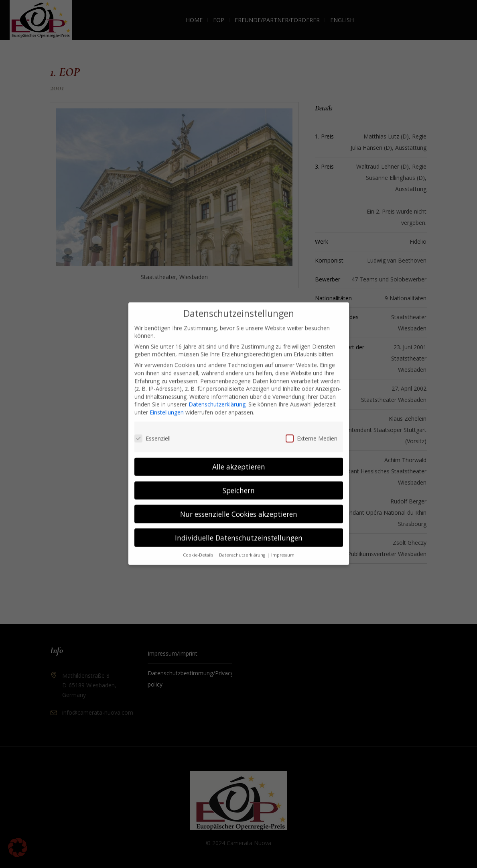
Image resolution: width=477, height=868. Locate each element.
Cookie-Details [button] (199, 546)
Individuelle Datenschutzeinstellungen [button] (239, 529)
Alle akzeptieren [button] (239, 458)
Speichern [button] (239, 481)
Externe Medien (312, 430)
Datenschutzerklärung (217, 396)
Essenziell (152, 430)
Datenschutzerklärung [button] (243, 546)
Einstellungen (167, 404)
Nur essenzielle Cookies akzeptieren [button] (239, 505)
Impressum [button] (283, 546)
